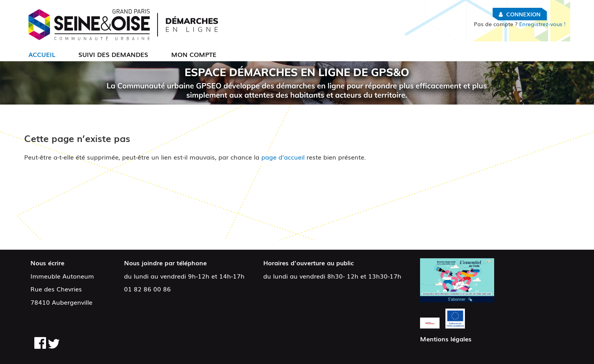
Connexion (523, 14)
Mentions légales (446, 339)
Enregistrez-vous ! (520, 24)
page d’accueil (283, 157)
